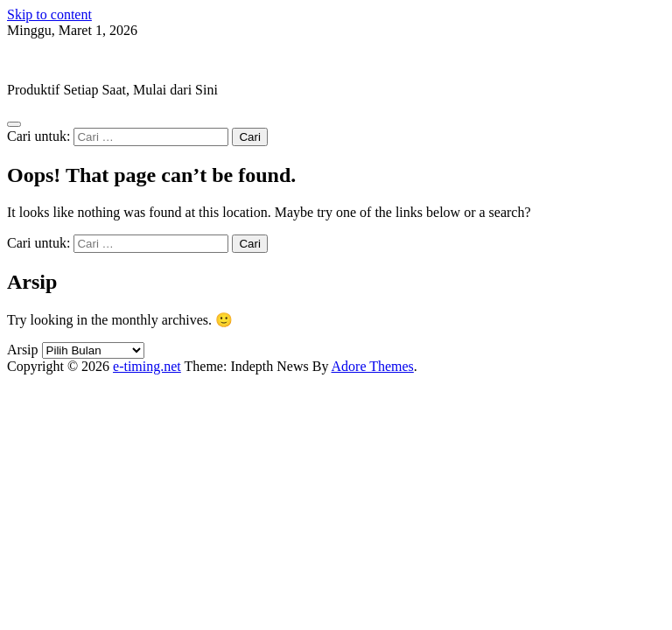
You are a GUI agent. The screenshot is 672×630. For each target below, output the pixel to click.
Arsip (23, 350)
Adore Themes (373, 366)
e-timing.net (41, 60)
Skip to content (49, 14)
